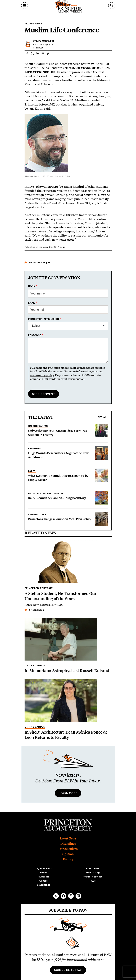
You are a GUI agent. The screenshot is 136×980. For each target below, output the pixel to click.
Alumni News (33, 24)
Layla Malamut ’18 (45, 41)
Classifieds (44, 885)
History (68, 859)
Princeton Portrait (39, 588)
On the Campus (38, 426)
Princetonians (68, 849)
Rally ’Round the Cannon (46, 494)
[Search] (112, 6)
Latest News (68, 838)
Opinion (68, 854)
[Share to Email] (43, 53)
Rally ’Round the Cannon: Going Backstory (57, 498)
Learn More (68, 793)
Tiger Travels (44, 869)
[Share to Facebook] (27, 53)
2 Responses (34, 610)
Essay (32, 471)
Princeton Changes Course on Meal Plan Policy (60, 519)
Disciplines (68, 844)
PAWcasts (44, 877)
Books (43, 873)
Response (35, 335)
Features (35, 449)
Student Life (37, 515)
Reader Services (93, 877)
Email (32, 303)
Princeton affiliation (44, 319)
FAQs (93, 881)
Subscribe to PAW (68, 970)
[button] (48, 53)
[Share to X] (32, 53)
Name (32, 286)
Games (43, 881)
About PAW (93, 869)
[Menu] (25, 6)
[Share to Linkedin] (38, 53)
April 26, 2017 (51, 247)
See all (103, 417)
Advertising (93, 873)
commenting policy (42, 375)
